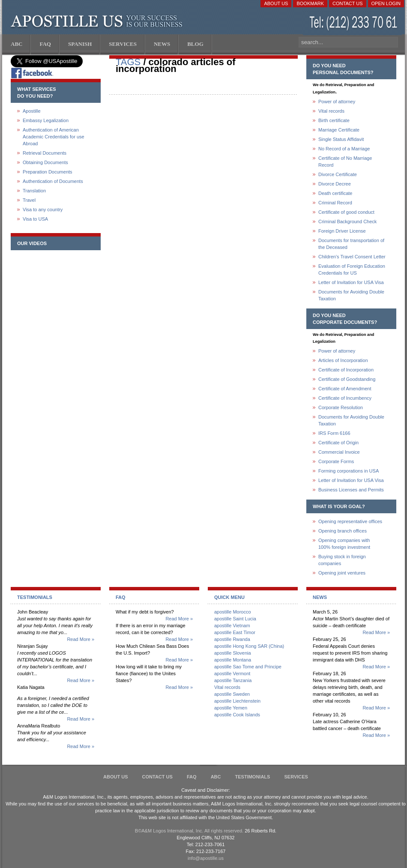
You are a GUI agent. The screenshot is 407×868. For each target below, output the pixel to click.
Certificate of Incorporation (346, 370)
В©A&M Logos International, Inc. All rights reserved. (189, 831)
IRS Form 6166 (334, 433)
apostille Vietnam (232, 626)
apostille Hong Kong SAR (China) (249, 646)
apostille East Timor (235, 632)
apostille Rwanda (232, 639)
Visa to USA (35, 219)
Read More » (81, 639)
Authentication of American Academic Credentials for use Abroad (54, 137)
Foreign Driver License (342, 231)
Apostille (32, 111)
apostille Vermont (232, 673)
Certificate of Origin (338, 443)
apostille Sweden (232, 694)
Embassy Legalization (46, 120)
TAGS (128, 62)
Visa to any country (43, 210)
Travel (29, 200)
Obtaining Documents (45, 162)
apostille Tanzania (233, 680)
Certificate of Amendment (345, 389)
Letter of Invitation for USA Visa (351, 282)
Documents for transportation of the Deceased (351, 244)
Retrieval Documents (45, 153)
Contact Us (348, 3)
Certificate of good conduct (346, 212)
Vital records (331, 111)
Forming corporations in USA (349, 471)
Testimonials (253, 777)
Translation (34, 191)
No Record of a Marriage (344, 149)
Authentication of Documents (53, 181)
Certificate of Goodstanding (347, 379)
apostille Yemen (231, 708)
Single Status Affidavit (341, 139)
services (296, 777)
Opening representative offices (350, 521)
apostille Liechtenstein (237, 701)
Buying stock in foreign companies (342, 560)
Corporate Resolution (341, 407)
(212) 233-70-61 (354, 23)
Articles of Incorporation (343, 360)
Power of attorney (337, 102)
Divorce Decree (335, 184)
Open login (386, 3)
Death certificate (335, 193)
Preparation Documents (48, 172)
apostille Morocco (233, 612)
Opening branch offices (343, 531)
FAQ (192, 777)
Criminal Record (335, 203)
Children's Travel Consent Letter (352, 257)
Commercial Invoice (339, 452)
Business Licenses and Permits (351, 490)
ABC (216, 777)
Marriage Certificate (339, 130)
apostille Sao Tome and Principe (248, 667)
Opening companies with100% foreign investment (344, 544)
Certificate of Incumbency (345, 398)
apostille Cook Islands (237, 715)
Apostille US (98, 21)
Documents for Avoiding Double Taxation (351, 295)
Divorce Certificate (338, 174)
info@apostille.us (206, 858)
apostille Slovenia (233, 653)
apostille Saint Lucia (235, 619)
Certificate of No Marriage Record (345, 162)
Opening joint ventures (342, 573)
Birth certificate (334, 120)
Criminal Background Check (347, 221)
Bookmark (310, 3)
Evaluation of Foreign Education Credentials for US (352, 269)
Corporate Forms (336, 461)
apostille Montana (233, 660)
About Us (276, 3)
